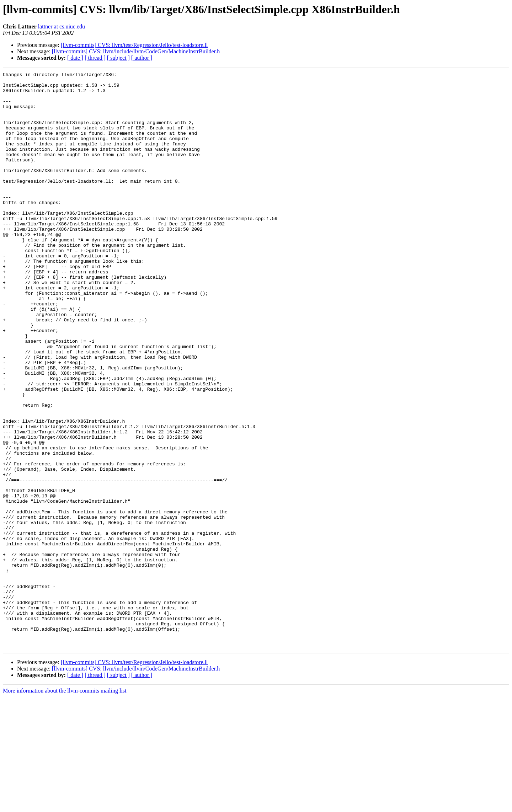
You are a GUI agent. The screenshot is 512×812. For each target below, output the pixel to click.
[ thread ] (95, 58)
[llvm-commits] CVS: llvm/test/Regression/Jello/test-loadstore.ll (134, 45)
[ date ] (75, 58)
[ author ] (142, 58)
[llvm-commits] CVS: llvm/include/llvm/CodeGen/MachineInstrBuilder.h (136, 51)
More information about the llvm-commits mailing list (65, 806)
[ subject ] (118, 58)
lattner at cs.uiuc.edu (62, 26)
